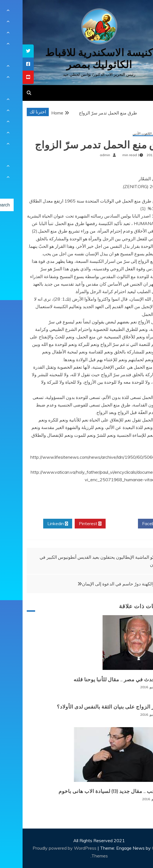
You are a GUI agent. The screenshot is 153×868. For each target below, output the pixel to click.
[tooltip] (6, 51)
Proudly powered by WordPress (42, 848)
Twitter (99, 524)
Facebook (131, 524)
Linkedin (35, 524)
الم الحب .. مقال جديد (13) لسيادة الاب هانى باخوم (90, 791)
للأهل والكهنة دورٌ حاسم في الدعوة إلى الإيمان (101, 584)
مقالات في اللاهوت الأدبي (127, 134)
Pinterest (68, 524)
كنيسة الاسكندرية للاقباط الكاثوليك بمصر (76, 59)
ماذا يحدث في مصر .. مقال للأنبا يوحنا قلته (98, 680)
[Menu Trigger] (138, 12)
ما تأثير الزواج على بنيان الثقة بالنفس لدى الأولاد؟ (89, 707)
